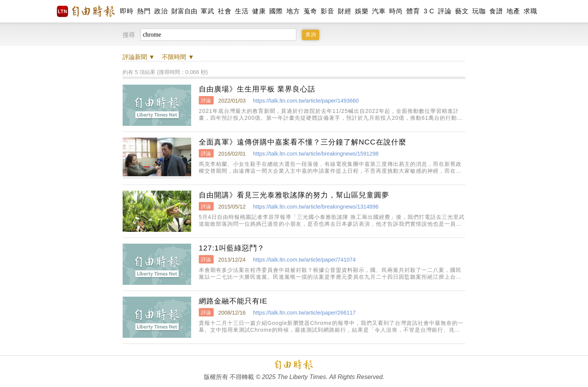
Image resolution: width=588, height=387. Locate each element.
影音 (327, 11)
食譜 (496, 11)
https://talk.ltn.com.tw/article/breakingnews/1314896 (316, 207)
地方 (293, 11)
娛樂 (362, 11)
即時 (127, 11)
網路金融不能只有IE (233, 301)
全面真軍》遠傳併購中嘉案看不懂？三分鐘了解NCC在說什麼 (303, 142)
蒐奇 (310, 11)
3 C (429, 11)
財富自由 (184, 11)
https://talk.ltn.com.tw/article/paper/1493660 (306, 101)
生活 (242, 11)
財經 (344, 11)
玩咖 (479, 11)
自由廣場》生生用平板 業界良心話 (257, 89)
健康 (259, 11)
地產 (513, 11)
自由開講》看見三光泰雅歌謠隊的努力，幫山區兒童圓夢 (294, 195)
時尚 (396, 11)
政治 (161, 11)
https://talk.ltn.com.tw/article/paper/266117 (304, 313)
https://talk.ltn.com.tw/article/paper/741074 (304, 260)
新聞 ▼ (139, 57)
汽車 (379, 11)
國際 (276, 11)
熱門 (144, 11)
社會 (224, 11)
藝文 (462, 11)
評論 (445, 11)
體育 (413, 11)
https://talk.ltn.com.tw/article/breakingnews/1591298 (316, 154)
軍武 (207, 11)
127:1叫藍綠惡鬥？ (232, 248)
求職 (530, 11)
